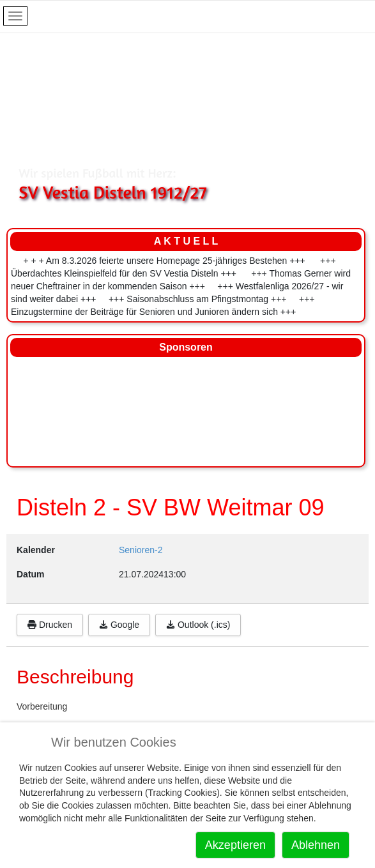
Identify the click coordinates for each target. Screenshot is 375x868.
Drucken (50, 625)
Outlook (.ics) (198, 625)
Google (119, 625)
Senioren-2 (141, 550)
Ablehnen (316, 845)
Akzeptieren (235, 845)
